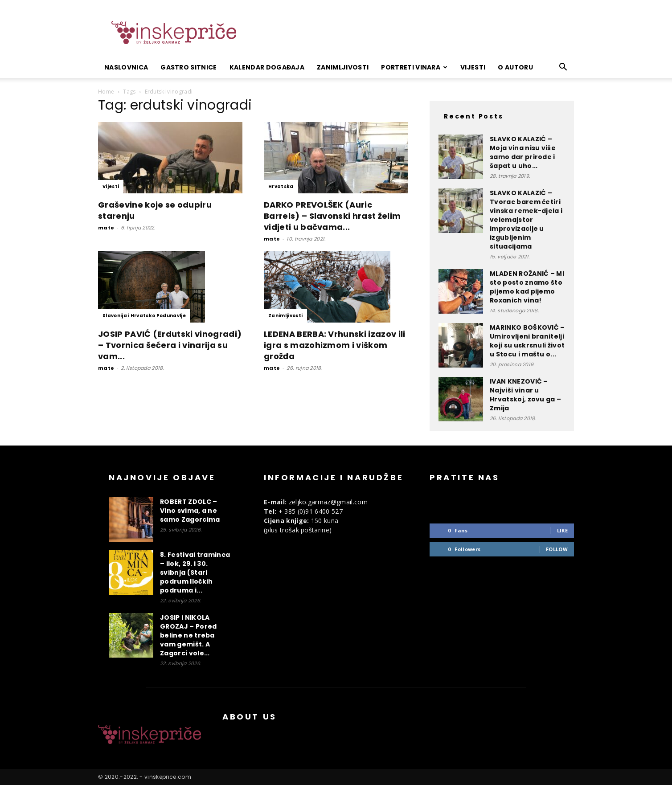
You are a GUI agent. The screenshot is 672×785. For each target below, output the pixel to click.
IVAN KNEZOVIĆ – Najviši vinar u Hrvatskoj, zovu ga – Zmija (525, 395)
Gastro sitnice (188, 67)
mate (106, 228)
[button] (563, 68)
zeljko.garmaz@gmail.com (328, 502)
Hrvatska (281, 186)
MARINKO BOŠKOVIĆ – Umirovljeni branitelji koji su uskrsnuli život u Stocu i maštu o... (527, 341)
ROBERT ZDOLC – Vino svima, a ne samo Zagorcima (190, 511)
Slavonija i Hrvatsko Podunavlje (144, 316)
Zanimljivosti (343, 67)
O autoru (515, 67)
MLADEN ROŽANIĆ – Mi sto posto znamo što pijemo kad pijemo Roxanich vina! (527, 287)
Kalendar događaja (267, 67)
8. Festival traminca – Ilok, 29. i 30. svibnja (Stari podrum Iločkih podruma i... (195, 572)
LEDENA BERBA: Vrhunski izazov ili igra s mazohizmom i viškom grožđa (335, 345)
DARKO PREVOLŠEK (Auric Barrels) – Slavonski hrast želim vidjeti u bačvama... (332, 216)
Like (562, 530)
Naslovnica (126, 67)
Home (106, 92)
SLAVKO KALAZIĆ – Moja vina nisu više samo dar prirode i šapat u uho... (523, 152)
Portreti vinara (414, 67)
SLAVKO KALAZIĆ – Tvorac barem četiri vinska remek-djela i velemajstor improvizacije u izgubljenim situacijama (526, 220)
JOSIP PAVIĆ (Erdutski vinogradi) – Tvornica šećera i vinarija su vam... (170, 345)
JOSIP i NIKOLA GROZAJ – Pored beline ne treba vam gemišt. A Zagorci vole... (188, 635)
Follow (557, 549)
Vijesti (473, 67)
